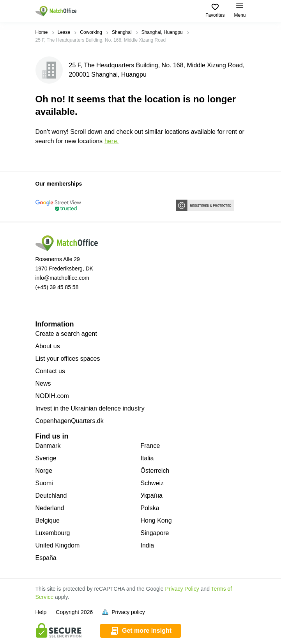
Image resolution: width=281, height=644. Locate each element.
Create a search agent (66, 334)
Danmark (48, 446)
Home (42, 32)
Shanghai (122, 32)
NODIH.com (52, 396)
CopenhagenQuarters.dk (70, 421)
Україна (152, 496)
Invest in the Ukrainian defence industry (90, 408)
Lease (64, 32)
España (46, 558)
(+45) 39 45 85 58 (57, 287)
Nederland (50, 508)
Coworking (91, 32)
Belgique (48, 520)
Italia (147, 458)
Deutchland (51, 496)
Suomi (44, 483)
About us (48, 346)
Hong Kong (156, 520)
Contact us (50, 371)
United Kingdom (58, 545)
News (43, 383)
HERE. (111, 141)
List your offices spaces (68, 359)
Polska (150, 508)
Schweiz (152, 483)
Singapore (155, 533)
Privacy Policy (182, 589)
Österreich (155, 471)
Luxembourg (53, 533)
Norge (44, 471)
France (150, 446)
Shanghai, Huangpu (162, 32)
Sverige (46, 458)
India (148, 545)
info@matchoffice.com (62, 278)
